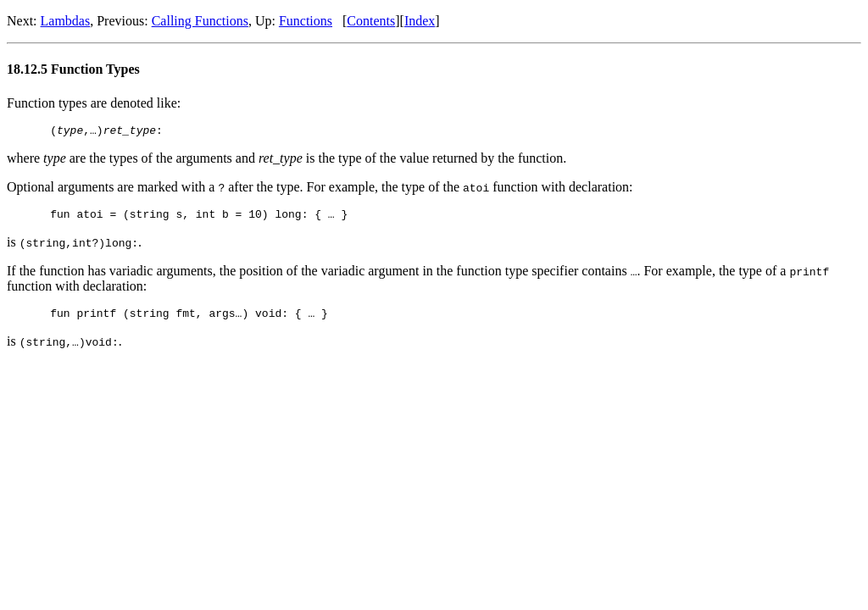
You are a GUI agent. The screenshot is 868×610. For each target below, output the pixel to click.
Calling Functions (200, 21)
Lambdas (66, 21)
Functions (306, 21)
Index (420, 21)
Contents (371, 21)
